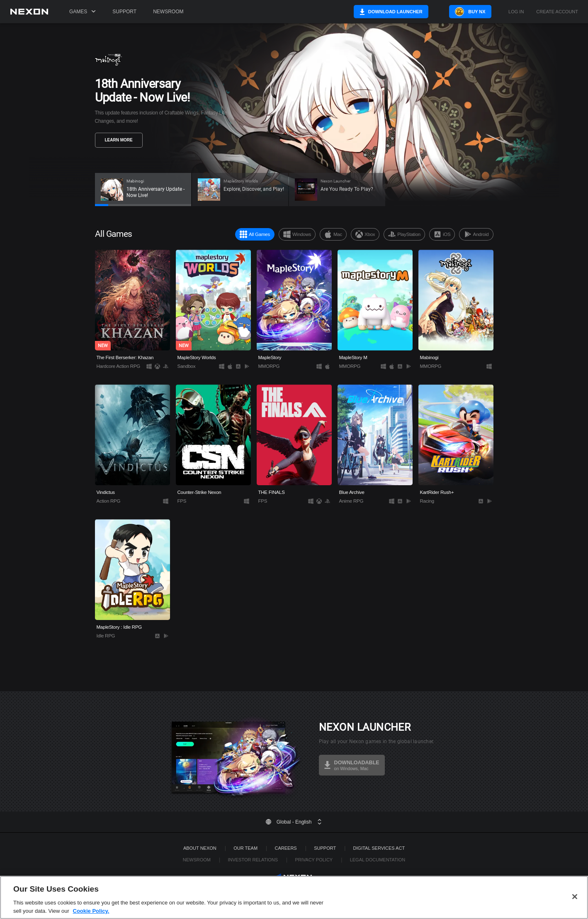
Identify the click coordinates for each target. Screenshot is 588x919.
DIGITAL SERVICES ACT (379, 848)
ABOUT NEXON (200, 848)
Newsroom (168, 12)
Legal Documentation (378, 860)
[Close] (575, 909)
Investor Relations (253, 860)
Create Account (557, 12)
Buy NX (473, 12)
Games (83, 12)
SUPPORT (325, 848)
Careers (286, 848)
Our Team (245, 848)
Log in (516, 12)
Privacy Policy (314, 860)
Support (124, 12)
